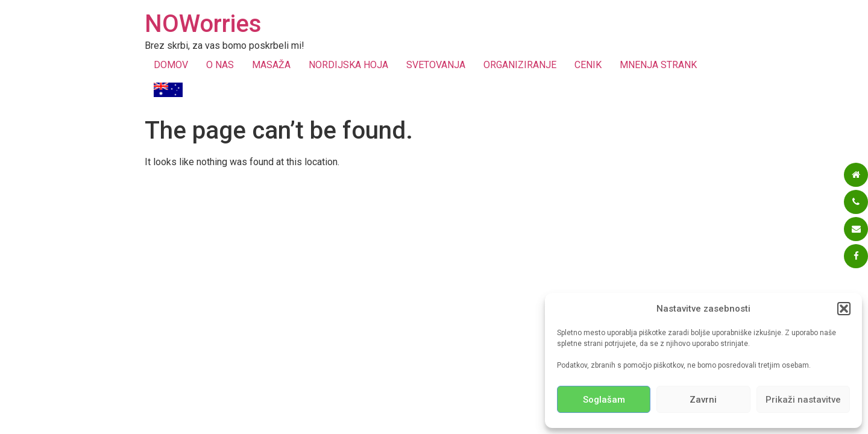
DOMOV (171, 65)
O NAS (220, 65)
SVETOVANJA (436, 65)
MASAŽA (271, 65)
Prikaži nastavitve (803, 400)
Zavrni (703, 400)
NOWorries (203, 24)
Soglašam (604, 400)
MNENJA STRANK (658, 65)
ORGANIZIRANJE (520, 65)
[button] (844, 309)
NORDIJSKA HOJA (348, 65)
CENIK (588, 65)
